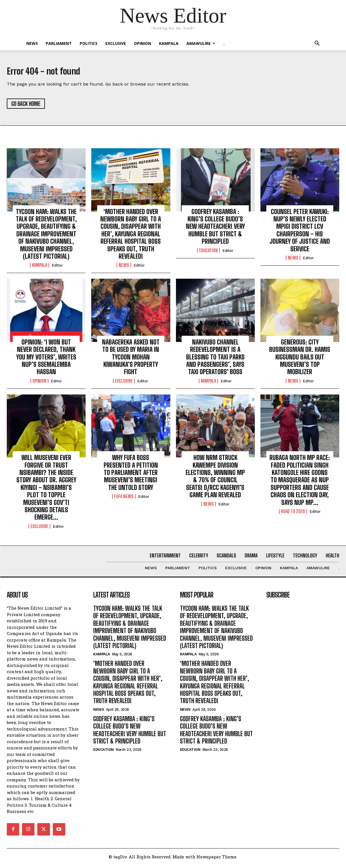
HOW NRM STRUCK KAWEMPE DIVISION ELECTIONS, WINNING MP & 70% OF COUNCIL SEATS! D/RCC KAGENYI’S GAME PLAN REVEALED (215, 479)
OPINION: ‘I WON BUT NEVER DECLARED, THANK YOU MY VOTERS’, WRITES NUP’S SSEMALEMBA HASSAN (46, 360)
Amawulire (201, 43)
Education (208, 254)
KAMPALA (169, 43)
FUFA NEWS (124, 500)
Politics (89, 43)
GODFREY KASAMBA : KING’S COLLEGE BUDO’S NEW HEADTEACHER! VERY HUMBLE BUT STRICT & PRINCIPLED (215, 230)
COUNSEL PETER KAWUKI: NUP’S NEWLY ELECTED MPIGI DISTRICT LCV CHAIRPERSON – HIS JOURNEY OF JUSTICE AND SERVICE (300, 233)
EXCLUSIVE (116, 43)
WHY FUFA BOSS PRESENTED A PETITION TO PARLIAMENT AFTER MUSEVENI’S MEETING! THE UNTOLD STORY (131, 476)
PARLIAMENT (59, 43)
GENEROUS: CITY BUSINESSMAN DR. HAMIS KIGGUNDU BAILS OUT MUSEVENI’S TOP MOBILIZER (300, 360)
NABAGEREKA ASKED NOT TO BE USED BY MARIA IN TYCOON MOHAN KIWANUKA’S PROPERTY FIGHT (131, 360)
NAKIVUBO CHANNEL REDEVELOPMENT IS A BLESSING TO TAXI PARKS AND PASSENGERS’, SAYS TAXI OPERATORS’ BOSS (215, 360)
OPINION (142, 43)
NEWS (32, 43)
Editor (57, 269)
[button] (317, 44)
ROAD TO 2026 (293, 514)
